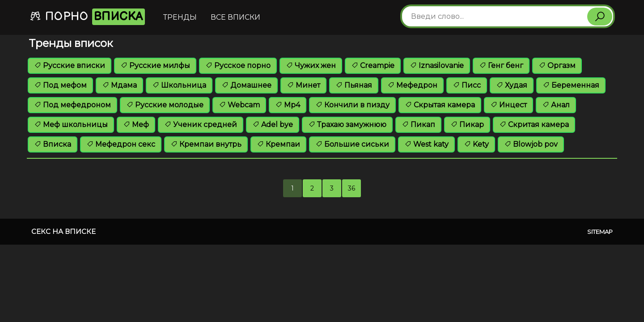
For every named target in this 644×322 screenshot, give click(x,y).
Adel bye (273, 125)
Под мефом (60, 85)
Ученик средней (201, 125)
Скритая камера (534, 125)
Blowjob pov (531, 144)
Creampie (373, 66)
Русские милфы (155, 66)
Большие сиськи (352, 144)
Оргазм (557, 66)
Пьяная (354, 85)
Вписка (53, 144)
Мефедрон (412, 85)
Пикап (418, 125)
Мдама (119, 85)
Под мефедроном (72, 105)
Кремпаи (278, 144)
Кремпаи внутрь (206, 144)
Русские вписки (70, 66)
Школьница (179, 85)
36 (352, 188)
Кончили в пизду (352, 105)
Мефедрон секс (121, 144)
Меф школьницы (71, 125)
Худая (512, 85)
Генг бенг (501, 66)
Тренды (180, 17)
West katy (426, 144)
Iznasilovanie (437, 66)
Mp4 (288, 105)
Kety (476, 144)
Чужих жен (311, 66)
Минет (303, 85)
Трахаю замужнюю (347, 125)
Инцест (508, 105)
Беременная (571, 85)
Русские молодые (165, 105)
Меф (136, 125)
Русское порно (238, 66)
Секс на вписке (64, 231)
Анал (556, 105)
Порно (87, 17)
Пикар (467, 125)
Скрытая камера (440, 105)
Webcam (239, 105)
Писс (467, 85)
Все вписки (235, 17)
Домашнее (246, 85)
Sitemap (600, 232)
